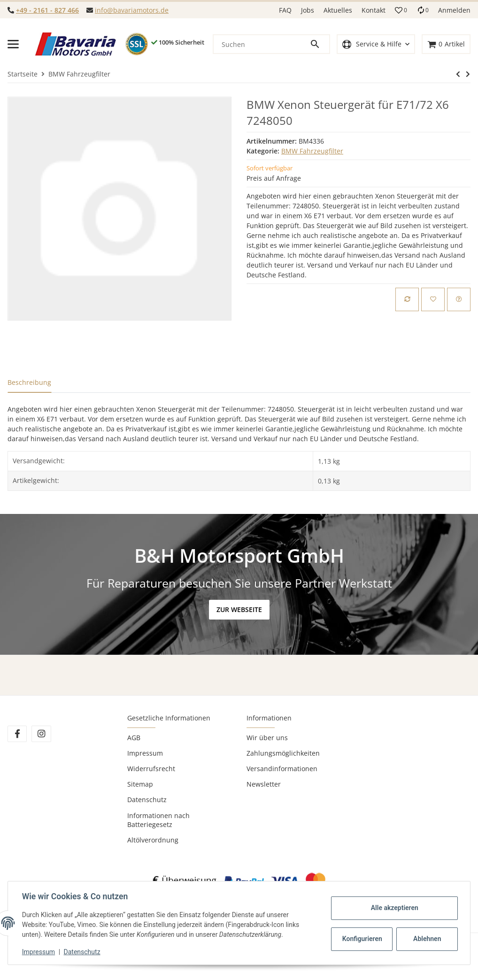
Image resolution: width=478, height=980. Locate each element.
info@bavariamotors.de (132, 10)
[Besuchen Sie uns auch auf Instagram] (41, 734)
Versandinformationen (282, 769)
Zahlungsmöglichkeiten (283, 753)
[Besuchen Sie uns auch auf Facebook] (17, 734)
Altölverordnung (153, 840)
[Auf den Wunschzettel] (433, 299)
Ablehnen (426, 939)
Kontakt (374, 10)
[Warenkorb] (446, 44)
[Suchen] (262, 44)
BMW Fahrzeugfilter (312, 151)
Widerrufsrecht (151, 769)
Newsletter (264, 784)
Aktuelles (338, 10)
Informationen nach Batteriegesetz (158, 820)
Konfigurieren (362, 939)
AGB (134, 738)
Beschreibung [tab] (29, 382)
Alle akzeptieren (393, 908)
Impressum (145, 753)
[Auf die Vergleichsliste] (407, 299)
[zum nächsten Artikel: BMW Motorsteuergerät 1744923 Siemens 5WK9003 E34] (458, 74)
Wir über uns (267, 738)
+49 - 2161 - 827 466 (47, 10)
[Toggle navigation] (13, 44)
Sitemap (140, 784)
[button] (401, 10)
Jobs (308, 10)
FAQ (285, 10)
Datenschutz (147, 800)
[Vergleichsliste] (423, 10)
